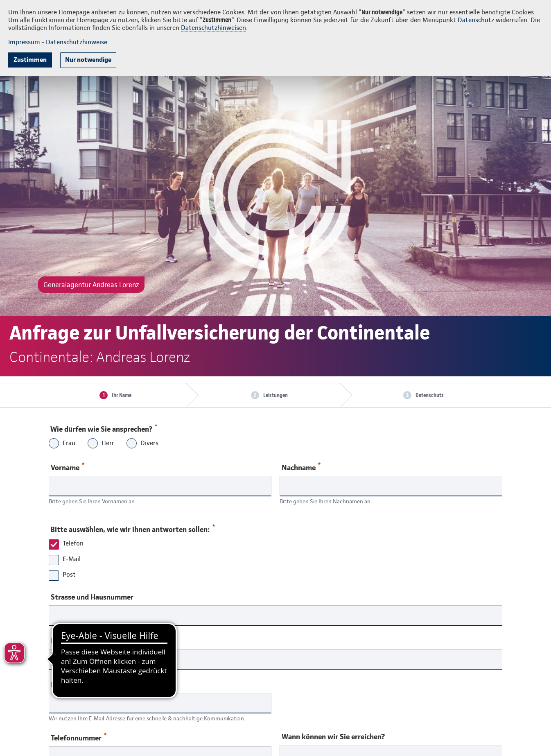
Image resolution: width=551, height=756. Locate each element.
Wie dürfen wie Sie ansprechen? (103, 427)
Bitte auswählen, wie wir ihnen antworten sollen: (132, 527)
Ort (172, 641)
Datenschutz (476, 20)
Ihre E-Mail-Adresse (82, 685)
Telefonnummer (79, 737)
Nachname (301, 467)
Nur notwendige (88, 60)
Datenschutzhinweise (77, 42)
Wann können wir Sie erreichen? (333, 737)
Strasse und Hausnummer (92, 597)
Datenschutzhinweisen (213, 28)
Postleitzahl (70, 641)
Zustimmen (30, 60)
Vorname (68, 467)
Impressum (24, 42)
